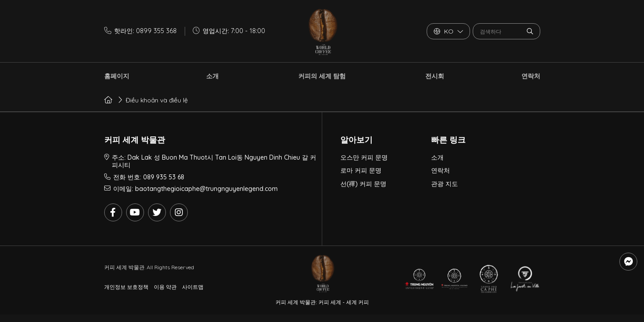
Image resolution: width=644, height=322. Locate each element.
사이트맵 (193, 287)
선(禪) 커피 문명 (363, 184)
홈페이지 (117, 76)
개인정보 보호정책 (126, 287)
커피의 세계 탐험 (322, 76)
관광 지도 (445, 184)
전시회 (435, 76)
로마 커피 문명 (361, 170)
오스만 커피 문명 (364, 157)
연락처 (531, 76)
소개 (212, 76)
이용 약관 (165, 287)
